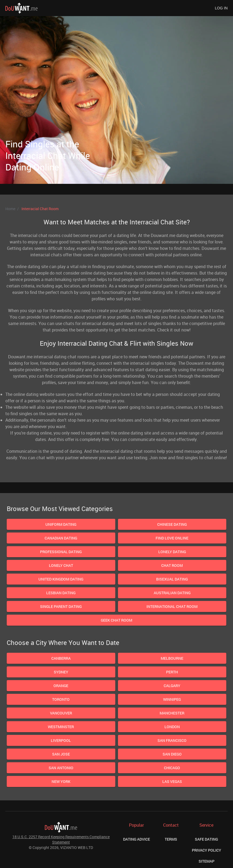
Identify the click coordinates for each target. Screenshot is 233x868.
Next (177, 115)
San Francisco (172, 740)
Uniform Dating (61, 524)
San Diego (172, 754)
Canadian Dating (61, 538)
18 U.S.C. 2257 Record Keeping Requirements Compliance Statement (61, 839)
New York (61, 781)
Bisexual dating (172, 579)
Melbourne (172, 658)
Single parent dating (61, 606)
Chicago (172, 768)
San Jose (61, 754)
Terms (171, 839)
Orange (61, 686)
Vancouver (61, 713)
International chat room (172, 606)
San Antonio (61, 768)
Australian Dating (172, 593)
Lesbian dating (61, 593)
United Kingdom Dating (61, 579)
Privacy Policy (207, 850)
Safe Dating (206, 839)
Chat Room (172, 565)
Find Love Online (172, 538)
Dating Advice (137, 839)
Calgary (172, 686)
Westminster (61, 727)
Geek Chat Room (116, 620)
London (172, 727)
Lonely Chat (61, 565)
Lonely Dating (172, 552)
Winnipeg (172, 699)
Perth (172, 672)
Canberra (61, 658)
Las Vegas (172, 781)
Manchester (172, 713)
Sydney (61, 672)
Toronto (61, 699)
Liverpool (61, 740)
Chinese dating (172, 524)
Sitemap (207, 861)
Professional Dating (61, 552)
